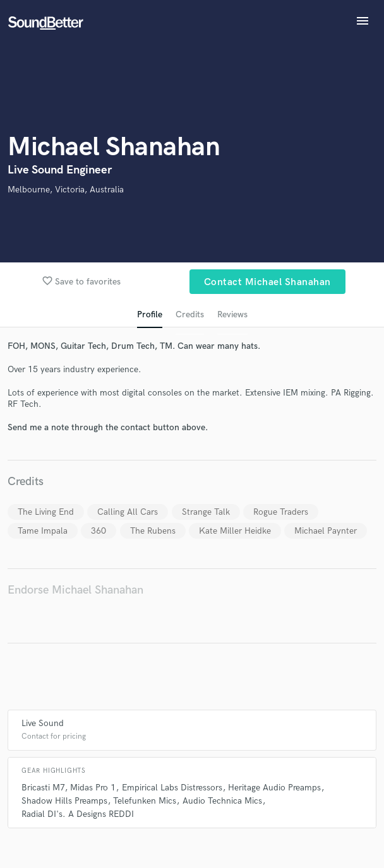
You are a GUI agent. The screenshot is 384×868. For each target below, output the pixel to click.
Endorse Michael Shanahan (75, 590)
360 (99, 531)
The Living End (46, 512)
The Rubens (153, 531)
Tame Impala (43, 531)
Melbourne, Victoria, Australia (66, 190)
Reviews (232, 314)
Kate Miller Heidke (235, 531)
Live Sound (43, 723)
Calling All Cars (128, 512)
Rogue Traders (281, 512)
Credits (190, 314)
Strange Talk (206, 512)
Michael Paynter (326, 531)
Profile (150, 314)
